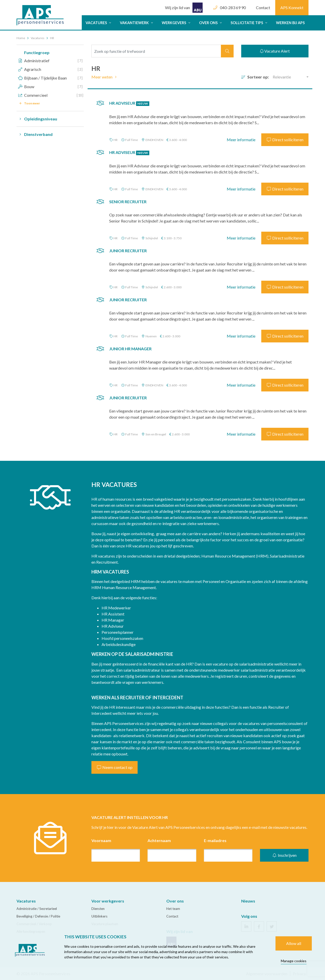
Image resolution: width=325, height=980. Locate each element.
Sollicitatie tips (249, 23)
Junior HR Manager (130, 349)
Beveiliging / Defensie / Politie (38, 916)
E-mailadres (215, 840)
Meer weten (105, 77)
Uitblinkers (99, 916)
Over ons (211, 23)
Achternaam (159, 840)
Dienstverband (35, 134)
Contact (263, 7)
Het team (173, 909)
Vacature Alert (275, 51)
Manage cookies (294, 961)
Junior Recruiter (128, 251)
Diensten (98, 909)
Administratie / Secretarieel (37, 909)
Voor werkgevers (108, 901)
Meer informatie (241, 140)
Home (21, 38)
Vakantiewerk (137, 23)
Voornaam (101, 840)
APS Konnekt (292, 7)
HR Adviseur (129, 103)
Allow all (294, 943)
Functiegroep (37, 52)
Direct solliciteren (285, 140)
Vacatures (99, 23)
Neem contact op (115, 767)
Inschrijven (284, 855)
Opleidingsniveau (37, 119)
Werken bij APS (290, 23)
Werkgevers (177, 23)
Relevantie (282, 77)
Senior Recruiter (128, 202)
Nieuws (248, 901)
